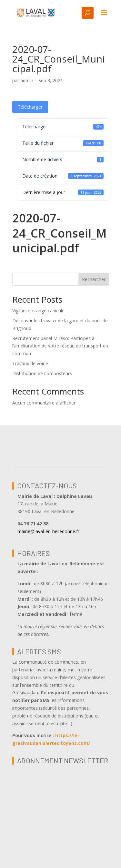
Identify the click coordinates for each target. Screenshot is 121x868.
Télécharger (30, 107)
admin (27, 80)
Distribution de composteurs (42, 373)
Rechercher (94, 279)
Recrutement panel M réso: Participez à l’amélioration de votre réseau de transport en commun (60, 346)
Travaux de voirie (30, 363)
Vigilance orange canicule (38, 311)
